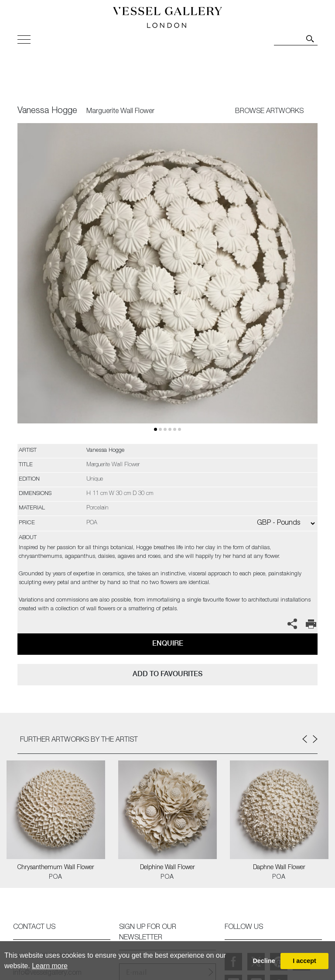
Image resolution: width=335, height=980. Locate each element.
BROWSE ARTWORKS (269, 112)
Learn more (50, 966)
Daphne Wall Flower (279, 868)
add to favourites (167, 674)
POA (56, 877)
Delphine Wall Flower (167, 868)
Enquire (168, 643)
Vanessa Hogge (47, 111)
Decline (264, 961)
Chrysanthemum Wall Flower (56, 868)
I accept (304, 961)
